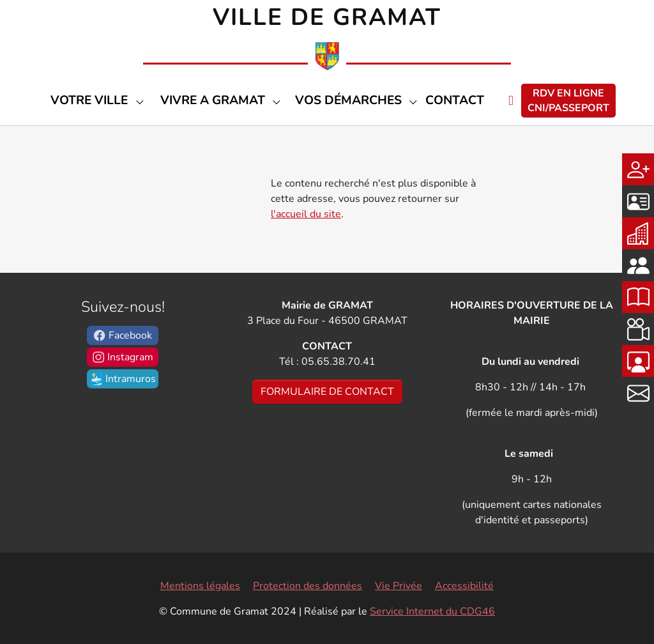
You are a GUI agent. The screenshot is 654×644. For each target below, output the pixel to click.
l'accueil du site (306, 214)
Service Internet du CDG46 (432, 611)
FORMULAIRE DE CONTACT (327, 392)
